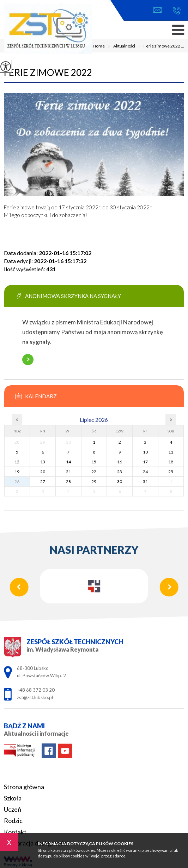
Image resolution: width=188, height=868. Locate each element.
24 (145, 472)
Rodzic (13, 821)
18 (171, 462)
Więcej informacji (28, 360)
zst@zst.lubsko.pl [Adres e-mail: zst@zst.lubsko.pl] (35, 697)
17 (145, 462)
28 (68, 481)
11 (171, 452)
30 (120, 481)
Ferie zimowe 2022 (48, 72)
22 (94, 472)
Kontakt (15, 832)
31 (145, 481)
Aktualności (120, 46)
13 (43, 462)
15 (94, 462)
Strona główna (24, 787)
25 (171, 472)
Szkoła (13, 798)
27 (43, 481)
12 (17, 462)
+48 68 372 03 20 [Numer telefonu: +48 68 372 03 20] (36, 690)
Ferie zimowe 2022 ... (160, 46)
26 (17, 481)
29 (94, 481)
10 (145, 452)
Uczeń (13, 809)
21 (68, 472)
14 (68, 462)
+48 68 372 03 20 (177, 11)
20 (43, 472)
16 (120, 462)
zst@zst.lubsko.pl (157, 10)
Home (99, 46)
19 (17, 472)
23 (120, 472)
